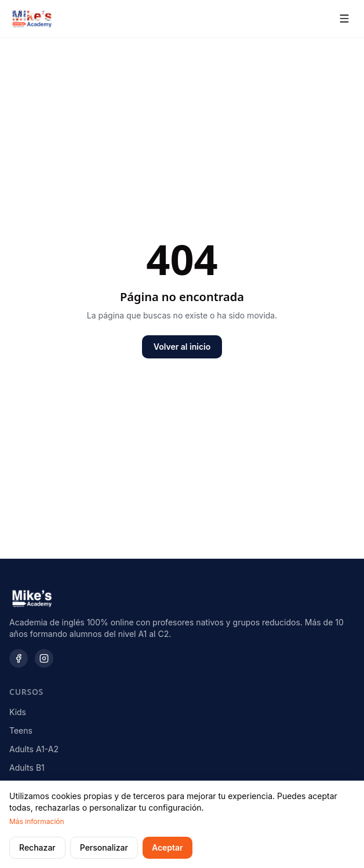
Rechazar (37, 847)
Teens (21, 730)
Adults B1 (27, 768)
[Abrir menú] (344, 19)
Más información (37, 821)
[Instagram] (44, 658)
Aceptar (168, 847)
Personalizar (104, 847)
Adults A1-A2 (34, 749)
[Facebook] (19, 658)
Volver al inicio (182, 347)
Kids (18, 712)
